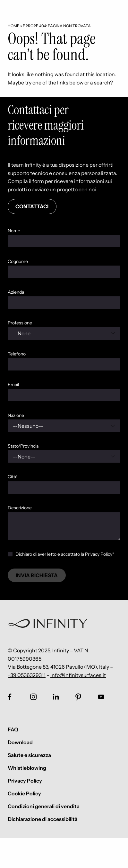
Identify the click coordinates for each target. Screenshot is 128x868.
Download (20, 742)
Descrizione (20, 508)
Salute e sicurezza (29, 755)
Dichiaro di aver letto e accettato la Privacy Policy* (65, 554)
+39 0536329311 (27, 675)
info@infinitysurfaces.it (78, 675)
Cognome (18, 261)
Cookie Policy (24, 793)
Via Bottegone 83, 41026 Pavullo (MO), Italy (58, 667)
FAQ (13, 729)
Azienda (16, 292)
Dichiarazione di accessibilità (43, 819)
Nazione (16, 415)
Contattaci (32, 206)
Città (13, 477)
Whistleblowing (27, 768)
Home (14, 26)
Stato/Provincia (23, 446)
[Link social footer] (10, 697)
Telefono (17, 354)
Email (13, 385)
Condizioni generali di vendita (44, 806)
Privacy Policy (25, 781)
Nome (14, 231)
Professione (20, 323)
